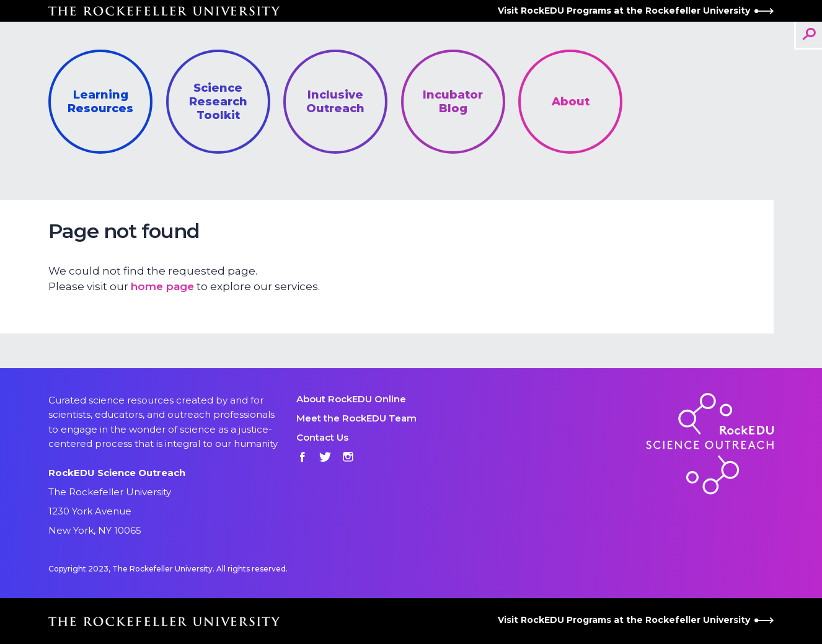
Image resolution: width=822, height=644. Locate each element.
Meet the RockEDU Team (356, 418)
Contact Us (322, 437)
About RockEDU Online (351, 399)
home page (162, 286)
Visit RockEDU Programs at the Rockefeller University (636, 11)
